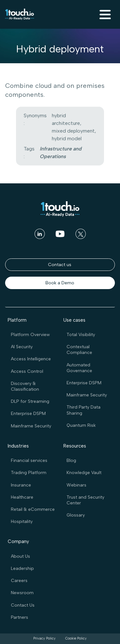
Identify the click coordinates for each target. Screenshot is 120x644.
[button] (104, 14)
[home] (20, 14)
